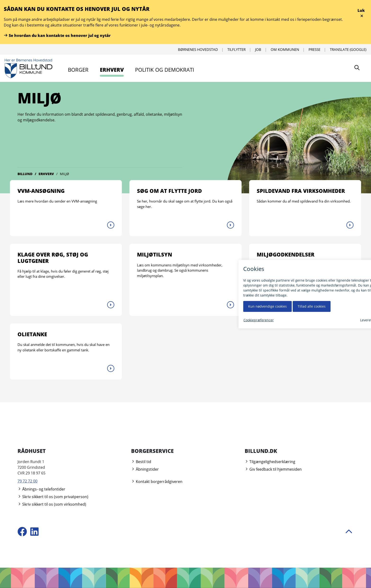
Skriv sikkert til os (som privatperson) (53, 497)
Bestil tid (141, 462)
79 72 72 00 (27, 481)
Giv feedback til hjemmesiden (273, 469)
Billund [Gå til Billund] (25, 174)
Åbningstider (145, 469)
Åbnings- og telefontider (41, 489)
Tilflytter (236, 49)
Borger (78, 70)
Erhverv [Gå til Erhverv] (46, 174)
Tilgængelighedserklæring (270, 462)
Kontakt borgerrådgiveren (157, 482)
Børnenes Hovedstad (198, 49)
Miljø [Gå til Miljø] (64, 174)
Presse (314, 49)
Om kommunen (285, 49)
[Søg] (357, 68)
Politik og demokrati (165, 70)
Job (258, 49)
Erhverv (112, 70)
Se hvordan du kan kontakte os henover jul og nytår (57, 35)
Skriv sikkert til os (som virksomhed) (52, 504)
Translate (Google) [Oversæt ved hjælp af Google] (348, 49)
